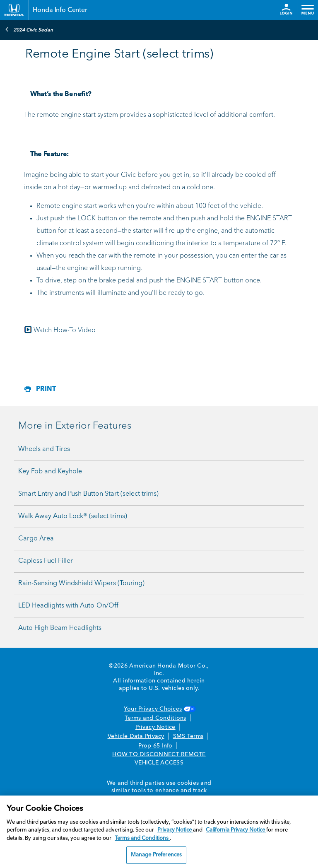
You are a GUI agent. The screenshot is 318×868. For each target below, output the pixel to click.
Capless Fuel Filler (46, 561)
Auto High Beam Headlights (60, 628)
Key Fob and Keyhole (50, 472)
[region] (159, 832)
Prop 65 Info (155, 746)
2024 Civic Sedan (29, 29)
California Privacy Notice (236, 830)
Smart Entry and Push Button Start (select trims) (88, 494)
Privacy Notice (155, 727)
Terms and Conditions (155, 718)
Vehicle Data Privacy (136, 736)
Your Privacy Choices (159, 709)
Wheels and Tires (44, 449)
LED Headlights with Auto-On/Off (68, 606)
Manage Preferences (156, 855)
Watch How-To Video (60, 330)
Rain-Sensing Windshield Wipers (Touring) (81, 583)
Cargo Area (36, 539)
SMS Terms (188, 736)
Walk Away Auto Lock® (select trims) (73, 516)
